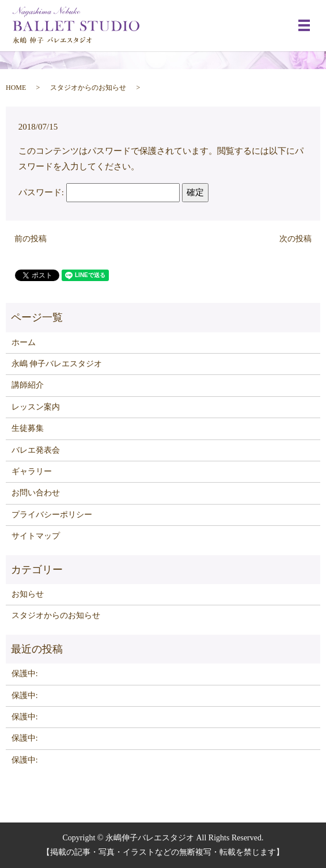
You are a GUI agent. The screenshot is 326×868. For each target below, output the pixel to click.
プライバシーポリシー (52, 515)
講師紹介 (28, 385)
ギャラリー (32, 471)
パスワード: (99, 192)
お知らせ (28, 594)
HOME (16, 88)
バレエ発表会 (36, 450)
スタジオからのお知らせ (88, 88)
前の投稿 (31, 239)
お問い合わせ (36, 493)
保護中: (25, 674)
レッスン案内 (36, 407)
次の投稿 (295, 239)
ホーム (24, 342)
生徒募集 (28, 428)
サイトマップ (36, 536)
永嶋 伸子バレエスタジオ (57, 364)
